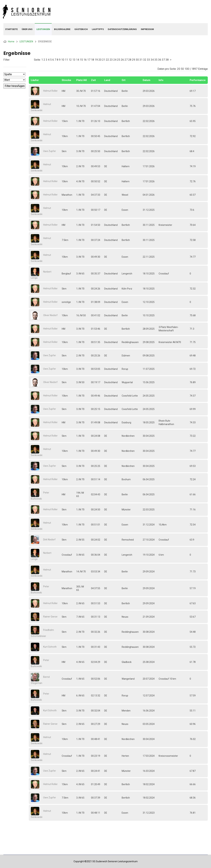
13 (74, 60)
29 (134, 60)
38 (167, 60)
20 (100, 60)
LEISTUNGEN (43, 29)
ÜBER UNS (27, 29)
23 (111, 60)
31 (141, 60)
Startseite (11, 29)
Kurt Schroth (50, 647)
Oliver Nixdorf (50, 315)
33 (148, 60)
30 (137, 60)
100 (187, 69)
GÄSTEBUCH (81, 29)
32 (145, 60)
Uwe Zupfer (50, 151)
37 (163, 60)
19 (96, 60)
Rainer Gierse (50, 617)
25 (119, 60)
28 (130, 60)
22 (107, 60)
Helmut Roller (50, 91)
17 (89, 60)
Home (11, 42)
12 (70, 60)
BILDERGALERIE (62, 29)
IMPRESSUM (147, 29)
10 (63, 60)
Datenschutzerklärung (122, 29)
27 (126, 60)
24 (115, 60)
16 (85, 60)
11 (66, 60)
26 (122, 60)
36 (160, 60)
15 (81, 60)
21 (104, 60)
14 (78, 60)
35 (156, 60)
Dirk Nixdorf (49, 540)
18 (93, 60)
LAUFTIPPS (98, 29)
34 (152, 60)
